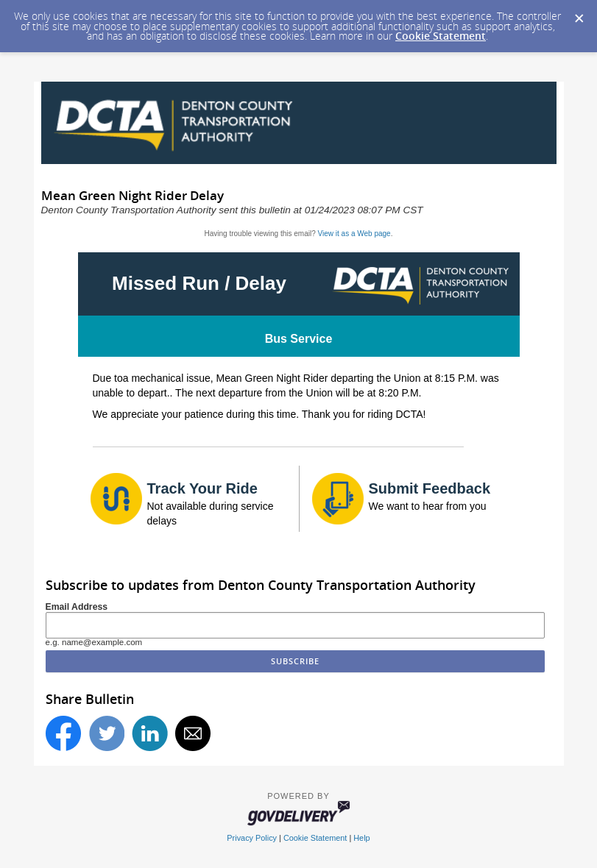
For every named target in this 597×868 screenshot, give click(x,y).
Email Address (77, 607)
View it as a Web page (354, 234)
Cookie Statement (441, 36)
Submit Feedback (430, 488)
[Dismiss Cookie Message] (579, 14)
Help (361, 838)
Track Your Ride (202, 488)
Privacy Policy (252, 838)
